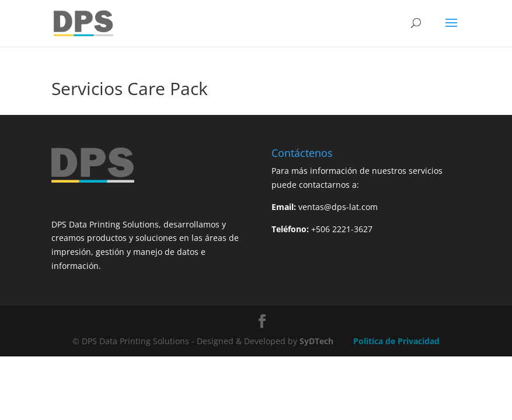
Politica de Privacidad (396, 341)
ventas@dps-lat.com (338, 207)
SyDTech (316, 341)
